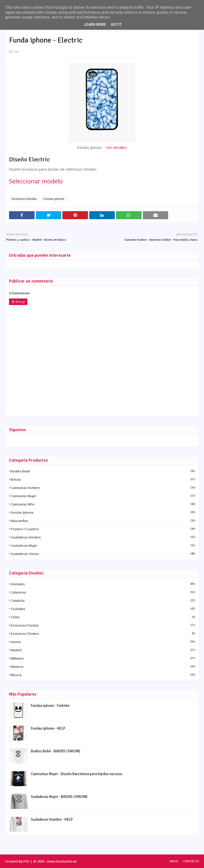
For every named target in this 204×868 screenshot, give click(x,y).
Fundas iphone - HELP (48, 728)
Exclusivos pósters (103, 634)
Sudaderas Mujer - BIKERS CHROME (59, 797)
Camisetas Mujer (103, 496)
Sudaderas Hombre (103, 537)
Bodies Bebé (103, 471)
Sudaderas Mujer (103, 545)
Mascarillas (103, 521)
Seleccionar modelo (36, 181)
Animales (103, 584)
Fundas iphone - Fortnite (50, 706)
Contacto (191, 861)
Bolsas (103, 479)
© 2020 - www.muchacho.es (55, 861)
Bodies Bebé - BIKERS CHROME (56, 751)
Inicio (174, 861)
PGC (27, 861)
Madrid (103, 650)
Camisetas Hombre (103, 488)
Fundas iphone (54, 199)
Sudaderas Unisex (103, 554)
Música (103, 675)
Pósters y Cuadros (103, 529)
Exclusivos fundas (24, 199)
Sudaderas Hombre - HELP (52, 819)
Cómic (103, 617)
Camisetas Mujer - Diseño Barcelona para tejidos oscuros (77, 774)
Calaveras (103, 592)
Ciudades (103, 609)
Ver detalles (117, 147)
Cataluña (103, 601)
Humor (103, 642)
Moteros (103, 667)
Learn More (95, 25)
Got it (116, 25)
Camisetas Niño (103, 504)
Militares (103, 658)
